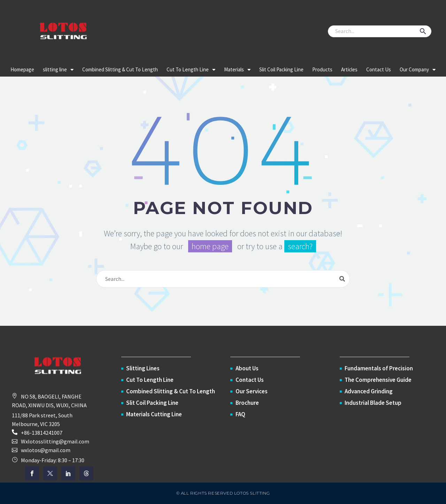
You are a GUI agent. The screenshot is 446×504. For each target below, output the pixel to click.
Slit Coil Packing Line (281, 69)
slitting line (58, 70)
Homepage (22, 69)
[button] (423, 31)
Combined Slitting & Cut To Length (120, 69)
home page (210, 246)
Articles (349, 69)
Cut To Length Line (191, 70)
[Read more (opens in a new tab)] (59, 433)
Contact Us (379, 69)
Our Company (418, 70)
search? (300, 246)
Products (322, 69)
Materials (237, 70)
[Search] (380, 31)
